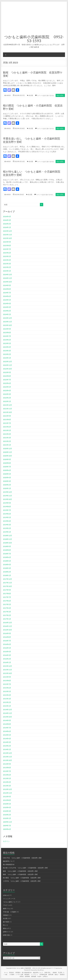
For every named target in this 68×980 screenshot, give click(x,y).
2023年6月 (7, 340)
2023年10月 (7, 325)
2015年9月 (7, 677)
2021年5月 (7, 430)
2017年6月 (7, 601)
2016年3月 (7, 655)
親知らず (6, 928)
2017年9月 (7, 590)
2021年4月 (7, 434)
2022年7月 (7, 380)
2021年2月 (7, 441)
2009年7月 (7, 826)
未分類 (31, 95)
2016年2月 (7, 659)
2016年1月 (7, 662)
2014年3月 (7, 742)
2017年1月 (7, 619)
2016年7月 (7, 641)
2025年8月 (7, 245)
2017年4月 (7, 608)
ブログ (5, 905)
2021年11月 (7, 409)
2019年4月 (7, 521)
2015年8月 (7, 680)
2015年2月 (7, 702)
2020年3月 (7, 481)
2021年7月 (7, 423)
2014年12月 (7, 709)
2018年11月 (7, 539)
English (39, 976)
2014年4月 (7, 738)
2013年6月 (7, 775)
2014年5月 (7, 735)
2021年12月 (7, 405)
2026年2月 (7, 224)
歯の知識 (6, 922)
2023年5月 (7, 343)
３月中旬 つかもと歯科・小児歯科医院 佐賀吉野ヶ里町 (22, 881)
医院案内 (18, 972)
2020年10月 (7, 456)
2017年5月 (7, 604)
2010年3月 (7, 811)
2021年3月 (7, 438)
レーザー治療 (19, 974)
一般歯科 (54, 972)
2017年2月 (7, 615)
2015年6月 (7, 688)
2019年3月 (7, 525)
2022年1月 (7, 401)
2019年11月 (7, 496)
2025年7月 (7, 249)
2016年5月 (7, 648)
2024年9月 (7, 285)
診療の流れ (7, 935)
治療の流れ (47, 972)
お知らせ (6, 895)
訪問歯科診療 (43, 974)
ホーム (6, 972)
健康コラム (7, 908)
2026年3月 (7, 220)
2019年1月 (7, 532)
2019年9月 (7, 503)
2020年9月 (7, 459)
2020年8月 (7, 463)
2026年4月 (7, 216)
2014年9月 (7, 720)
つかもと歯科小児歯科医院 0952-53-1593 (34, 39)
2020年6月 (7, 470)
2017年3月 (7, 612)
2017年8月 (7, 593)
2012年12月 (7, 789)
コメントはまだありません (46, 95)
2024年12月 (7, 274)
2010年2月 (7, 815)
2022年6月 (7, 383)
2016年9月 (7, 633)
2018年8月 (7, 550)
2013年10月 (7, 760)
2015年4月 (7, 695)
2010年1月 (7, 818)
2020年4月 (7, 477)
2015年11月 (7, 670)
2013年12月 (7, 753)
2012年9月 (7, 797)
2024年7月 (7, 293)
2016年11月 (7, 626)
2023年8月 (7, 332)
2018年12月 (7, 535)
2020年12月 (7, 448)
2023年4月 (7, 347)
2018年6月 (7, 557)
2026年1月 (7, 227)
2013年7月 (7, 771)
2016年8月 (7, 637)
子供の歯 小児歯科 (10, 912)
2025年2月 (7, 267)
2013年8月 (7, 767)
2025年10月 (7, 238)
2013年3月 (7, 786)
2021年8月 (7, 419)
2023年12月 (7, 318)
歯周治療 (51, 974)
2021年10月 (7, 412)
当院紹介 (6, 915)
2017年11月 (7, 583)
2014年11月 (7, 713)
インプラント (35, 974)
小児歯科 (12, 974)
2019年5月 (7, 517)
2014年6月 (7, 731)
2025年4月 (7, 260)
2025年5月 (7, 256)
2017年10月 (7, 586)
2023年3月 (7, 351)
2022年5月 (7, 387)
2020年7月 (7, 467)
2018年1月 (7, 575)
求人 (4, 925)
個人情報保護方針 (9, 864)
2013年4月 (7, 782)
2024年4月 (7, 303)
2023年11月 (7, 322)
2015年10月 (7, 673)
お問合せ (45, 976)
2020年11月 (7, 452)
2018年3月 (7, 568)
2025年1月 (7, 271)
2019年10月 (7, 499)
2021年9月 (7, 416)
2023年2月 (7, 354)
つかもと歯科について (10, 902)
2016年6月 (7, 644)
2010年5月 (7, 804)
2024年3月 (7, 307)
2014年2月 (7, 746)
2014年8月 (7, 724)
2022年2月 (7, 398)
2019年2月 (7, 528)
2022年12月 (7, 361)
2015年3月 (7, 699)
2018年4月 (7, 564)
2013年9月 (7, 764)
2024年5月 (7, 300)
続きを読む (60, 95)
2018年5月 (7, 561)
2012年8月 (7, 800)
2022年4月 (7, 390)
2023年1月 (7, 358)
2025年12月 (7, 231)
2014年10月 (7, 717)
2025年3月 (7, 264)
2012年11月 (7, 793)
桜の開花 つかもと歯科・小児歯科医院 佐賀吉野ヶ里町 (22, 878)
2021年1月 (7, 445)
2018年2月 (7, 572)
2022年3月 (7, 394)
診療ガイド (7, 932)
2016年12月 (7, 622)
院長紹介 (12, 972)
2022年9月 (7, 372)
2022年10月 (7, 369)
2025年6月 (7, 253)
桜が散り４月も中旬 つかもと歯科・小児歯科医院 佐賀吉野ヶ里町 (25, 868)
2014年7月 (7, 728)
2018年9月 (7, 546)
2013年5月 (7, 778)
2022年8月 (7, 376)
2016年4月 (7, 651)
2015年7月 (7, 684)
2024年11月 (7, 278)
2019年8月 (7, 506)
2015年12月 (7, 666)
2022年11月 (7, 365)
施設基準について (9, 861)
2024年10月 (7, 282)
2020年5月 (7, 474)
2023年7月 (7, 336)
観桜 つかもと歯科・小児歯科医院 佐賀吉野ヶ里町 (20, 871)
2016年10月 (7, 630)
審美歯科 (27, 974)
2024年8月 (7, 289)
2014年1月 (7, 749)
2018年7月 (7, 554)
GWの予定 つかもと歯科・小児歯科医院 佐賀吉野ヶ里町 (22, 858)
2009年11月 (7, 822)
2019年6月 (7, 514)
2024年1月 (7, 314)
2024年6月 (7, 296)
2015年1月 (7, 706)
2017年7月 (7, 597)
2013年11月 (7, 757)
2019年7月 (7, 510)
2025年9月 (7, 242)
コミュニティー (8, 899)
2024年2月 (7, 311)
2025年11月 (7, 235)
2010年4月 (7, 807)
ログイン (6, 841)
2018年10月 (7, 543)
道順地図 (34, 976)
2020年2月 (7, 485)
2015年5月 (7, 691)
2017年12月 (7, 579)
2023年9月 (7, 329)
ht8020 (8, 95)
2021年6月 (7, 427)
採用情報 (27, 976)
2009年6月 (7, 829)
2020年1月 (7, 488)
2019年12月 (7, 492)
